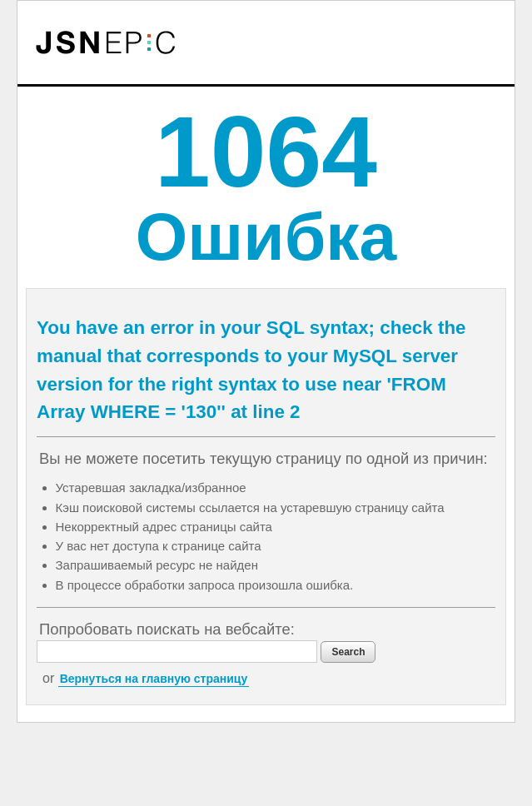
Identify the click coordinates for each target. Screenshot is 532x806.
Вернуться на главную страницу (154, 679)
